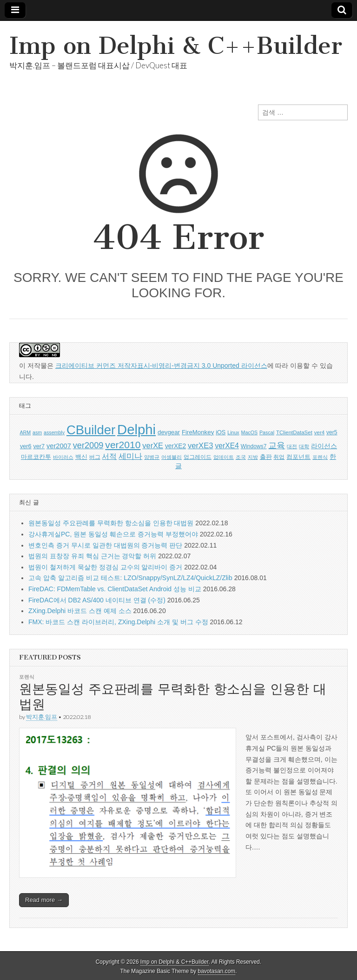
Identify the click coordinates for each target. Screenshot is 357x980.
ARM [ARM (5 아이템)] (25, 432)
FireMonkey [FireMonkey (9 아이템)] (198, 432)
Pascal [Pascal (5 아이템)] (267, 432)
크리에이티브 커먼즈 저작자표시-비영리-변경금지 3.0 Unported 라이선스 (161, 366)
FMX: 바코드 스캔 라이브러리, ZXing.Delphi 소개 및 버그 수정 (118, 622)
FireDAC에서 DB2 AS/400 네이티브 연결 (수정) (97, 600)
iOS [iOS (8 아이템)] (221, 432)
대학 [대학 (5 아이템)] (304, 446)
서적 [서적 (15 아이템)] (109, 456)
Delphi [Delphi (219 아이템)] (136, 429)
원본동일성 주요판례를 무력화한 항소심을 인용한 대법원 (111, 523)
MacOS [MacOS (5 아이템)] (250, 432)
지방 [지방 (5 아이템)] (253, 457)
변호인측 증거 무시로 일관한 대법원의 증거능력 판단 (105, 545)
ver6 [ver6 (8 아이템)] (26, 446)
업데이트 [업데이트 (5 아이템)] (224, 457)
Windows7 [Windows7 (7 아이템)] (254, 446)
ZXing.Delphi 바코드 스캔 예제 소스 (80, 611)
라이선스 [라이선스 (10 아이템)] (324, 446)
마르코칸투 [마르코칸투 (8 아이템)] (36, 457)
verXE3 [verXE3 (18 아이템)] (201, 446)
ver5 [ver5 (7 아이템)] (332, 432)
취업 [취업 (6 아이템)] (279, 457)
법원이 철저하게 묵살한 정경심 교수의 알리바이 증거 (105, 567)
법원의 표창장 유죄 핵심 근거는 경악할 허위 (92, 556)
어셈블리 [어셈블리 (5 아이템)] (172, 457)
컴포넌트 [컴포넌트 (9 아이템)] (298, 457)
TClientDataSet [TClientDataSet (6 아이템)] (294, 432)
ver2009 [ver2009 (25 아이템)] (88, 445)
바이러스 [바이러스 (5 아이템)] (63, 457)
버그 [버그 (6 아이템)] (95, 457)
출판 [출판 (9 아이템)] (266, 457)
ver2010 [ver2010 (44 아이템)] (123, 445)
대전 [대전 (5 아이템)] (292, 446)
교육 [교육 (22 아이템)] (277, 445)
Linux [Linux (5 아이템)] (233, 432)
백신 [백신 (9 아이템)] (81, 457)
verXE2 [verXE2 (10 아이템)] (175, 446)
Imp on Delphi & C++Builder (176, 46)
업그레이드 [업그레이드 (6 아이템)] (198, 457)
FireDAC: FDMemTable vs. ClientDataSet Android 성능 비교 (115, 589)
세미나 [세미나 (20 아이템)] (130, 456)
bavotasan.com (217, 971)
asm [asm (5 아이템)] (37, 432)
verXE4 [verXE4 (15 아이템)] (227, 446)
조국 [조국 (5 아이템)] (241, 457)
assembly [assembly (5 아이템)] (54, 432)
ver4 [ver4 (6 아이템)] (319, 432)
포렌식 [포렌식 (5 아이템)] (320, 457)
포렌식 (27, 676)
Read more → (44, 900)
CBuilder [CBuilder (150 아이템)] (91, 430)
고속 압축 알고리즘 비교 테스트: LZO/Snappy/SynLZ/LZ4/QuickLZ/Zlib (130, 578)
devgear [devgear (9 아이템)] (169, 432)
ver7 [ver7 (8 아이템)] (39, 446)
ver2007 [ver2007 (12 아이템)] (59, 446)
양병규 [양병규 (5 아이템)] (152, 457)
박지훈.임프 (42, 717)
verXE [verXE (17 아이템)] (153, 445)
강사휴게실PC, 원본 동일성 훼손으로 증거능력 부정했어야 (113, 534)
